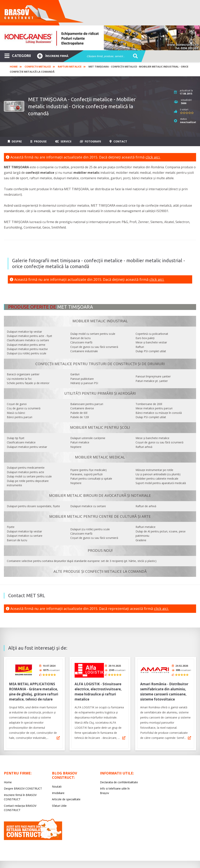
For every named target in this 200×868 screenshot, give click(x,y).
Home (14, 67)
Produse (39, 141)
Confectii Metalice (38, 67)
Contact (118, 141)
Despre (15, 141)
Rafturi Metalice (70, 67)
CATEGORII (18, 55)
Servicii (63, 141)
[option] (100, 38)
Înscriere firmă (53, 55)
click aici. (153, 157)
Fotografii (90, 141)
